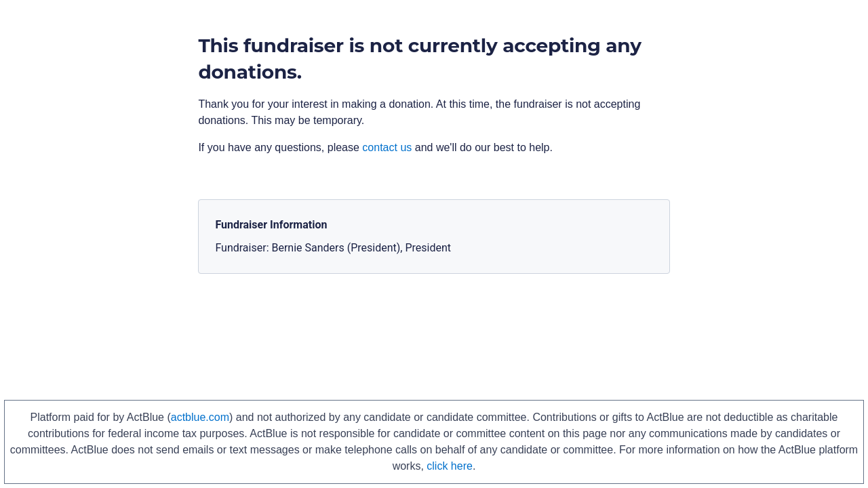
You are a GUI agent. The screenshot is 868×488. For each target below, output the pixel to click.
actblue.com (200, 417)
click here (450, 466)
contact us (387, 147)
